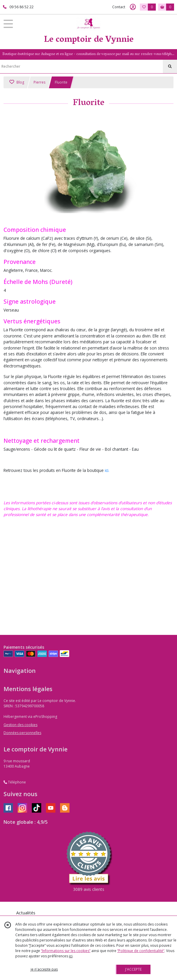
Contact (119, 7)
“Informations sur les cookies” (66, 951)
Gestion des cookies (20, 725)
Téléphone (15, 782)
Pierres (39, 82)
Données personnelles (22, 733)
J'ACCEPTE (133, 969)
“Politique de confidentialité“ (141, 951)
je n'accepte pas (44, 969)
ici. (107, 470)
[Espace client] (133, 7)
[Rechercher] (170, 66)
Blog (17, 82)
